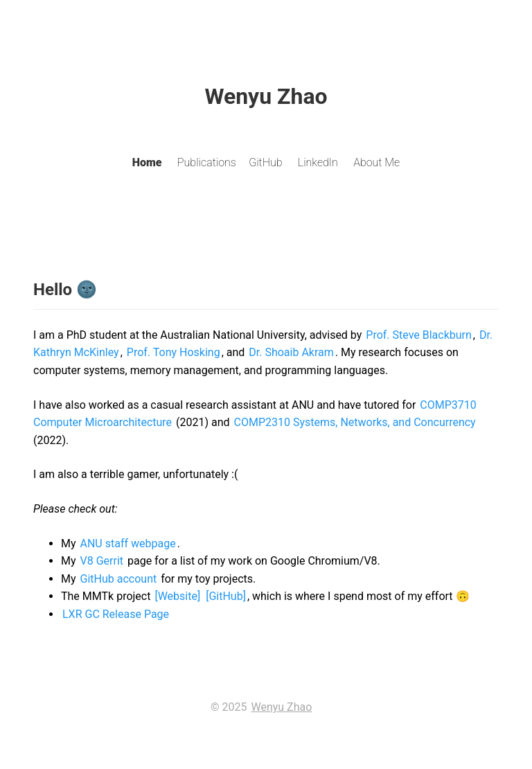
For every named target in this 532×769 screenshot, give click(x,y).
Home (147, 162)
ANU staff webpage (128, 543)
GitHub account (119, 579)
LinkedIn (318, 162)
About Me (376, 162)
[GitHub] (226, 596)
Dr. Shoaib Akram (291, 352)
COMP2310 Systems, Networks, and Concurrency (355, 422)
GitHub (265, 162)
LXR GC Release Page (116, 614)
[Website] (177, 596)
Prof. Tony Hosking (174, 352)
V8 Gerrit (102, 561)
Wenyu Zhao (281, 707)
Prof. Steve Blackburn (419, 335)
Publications (207, 162)
